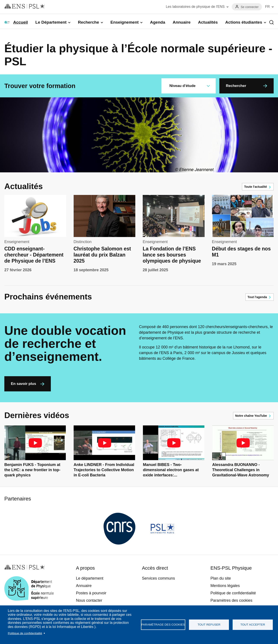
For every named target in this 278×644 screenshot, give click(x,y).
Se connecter (250, 7)
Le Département (51, 22)
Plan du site (221, 578)
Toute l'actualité (256, 187)
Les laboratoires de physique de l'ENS (195, 7)
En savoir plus (23, 384)
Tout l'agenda (257, 297)
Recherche (89, 22)
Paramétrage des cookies (163, 625)
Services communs (158, 578)
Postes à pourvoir (91, 593)
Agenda (158, 22)
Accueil (21, 22)
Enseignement (124, 22)
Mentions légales (225, 586)
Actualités (208, 22)
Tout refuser (209, 625)
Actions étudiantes (244, 22)
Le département (90, 578)
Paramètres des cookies (231, 600)
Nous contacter (89, 600)
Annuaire (182, 22)
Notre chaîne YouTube (251, 416)
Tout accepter (253, 625)
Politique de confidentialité (25, 633)
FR (267, 7)
